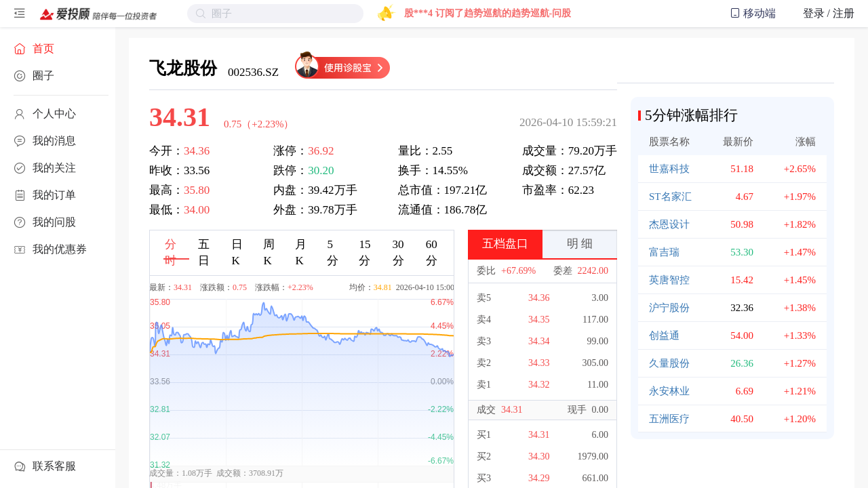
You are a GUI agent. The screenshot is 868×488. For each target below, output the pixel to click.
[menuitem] (58, 49)
